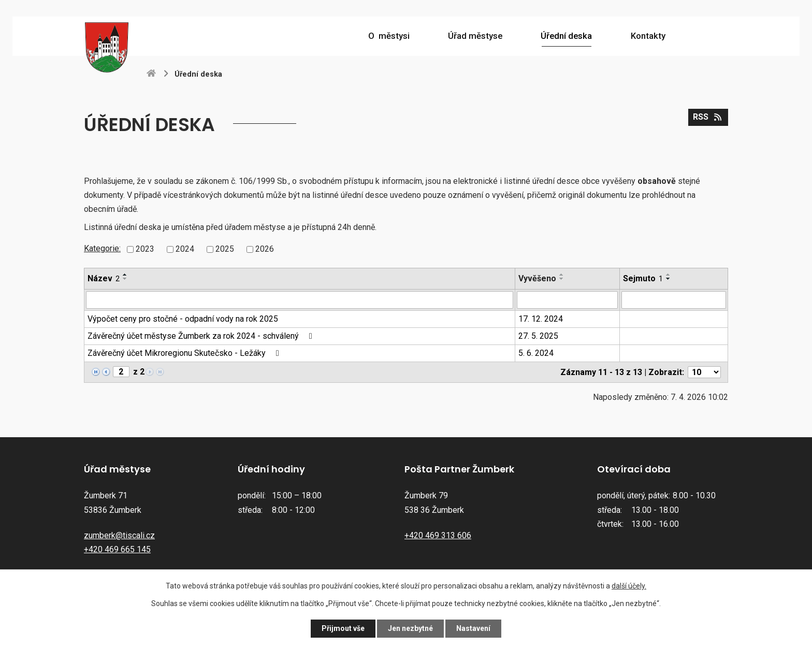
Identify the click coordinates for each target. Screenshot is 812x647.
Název (104, 278)
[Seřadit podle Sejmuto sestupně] (669, 279)
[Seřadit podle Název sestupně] (125, 279)
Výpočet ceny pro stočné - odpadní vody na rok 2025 (183, 319)
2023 (145, 249)
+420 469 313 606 (438, 535)
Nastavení (473, 628)
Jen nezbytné (410, 628)
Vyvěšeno (537, 278)
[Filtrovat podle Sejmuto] (674, 300)
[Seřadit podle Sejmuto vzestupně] (669, 275)
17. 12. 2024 (541, 319)
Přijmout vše (343, 628)
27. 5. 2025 (538, 336)
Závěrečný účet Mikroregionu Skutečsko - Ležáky (185, 353)
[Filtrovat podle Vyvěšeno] (567, 300)
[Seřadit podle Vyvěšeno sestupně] (562, 279)
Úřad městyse (475, 36)
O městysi (389, 36)
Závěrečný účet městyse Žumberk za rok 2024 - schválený (201, 336)
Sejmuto (643, 278)
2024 (185, 249)
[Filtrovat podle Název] (300, 300)
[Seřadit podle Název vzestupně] (125, 275)
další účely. (629, 586)
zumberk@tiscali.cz (119, 535)
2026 (265, 249)
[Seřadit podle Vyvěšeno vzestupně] (562, 275)
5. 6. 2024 (536, 353)
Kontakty (648, 36)
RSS (708, 117)
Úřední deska (566, 36)
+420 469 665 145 (117, 549)
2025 (225, 249)
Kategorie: (102, 248)
